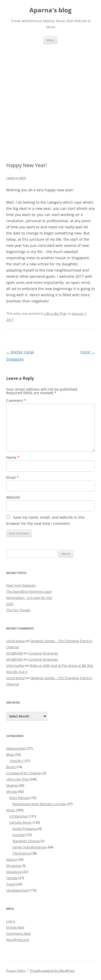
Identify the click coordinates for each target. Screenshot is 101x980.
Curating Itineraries (43, 653)
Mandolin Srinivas (26, 841)
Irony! (88, 352)
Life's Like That (55, 313)
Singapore (14, 872)
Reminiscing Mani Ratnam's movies (39, 804)
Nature (12, 859)
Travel (11, 884)
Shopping (14, 866)
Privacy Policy (16, 971)
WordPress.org (18, 940)
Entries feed (15, 927)
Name (13, 457)
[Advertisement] (50, 97)
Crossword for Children (24, 773)
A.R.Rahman (19, 816)
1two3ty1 (16, 761)
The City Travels (19, 610)
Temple (12, 878)
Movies (12, 792)
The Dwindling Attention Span (29, 591)
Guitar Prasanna (25, 829)
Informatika (15, 666)
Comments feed (18, 933)
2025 (10, 604)
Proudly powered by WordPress (53, 971)
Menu (50, 40)
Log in (11, 921)
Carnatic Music (20, 822)
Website (13, 497)
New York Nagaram (21, 585)
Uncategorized (17, 890)
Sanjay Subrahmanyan (30, 847)
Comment (16, 401)
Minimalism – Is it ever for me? (29, 598)
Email (12, 477)
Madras (12, 785)
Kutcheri (19, 835)
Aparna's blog (50, 10)
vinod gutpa (15, 678)
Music (11, 810)
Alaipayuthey (16, 748)
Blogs (10, 754)
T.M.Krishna (21, 853)
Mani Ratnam (20, 798)
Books (11, 767)
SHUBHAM (14, 653)
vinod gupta (15, 641)
